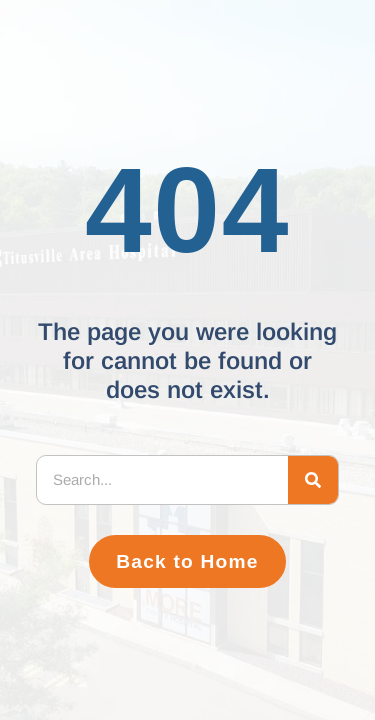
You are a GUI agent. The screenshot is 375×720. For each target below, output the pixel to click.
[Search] (313, 480)
